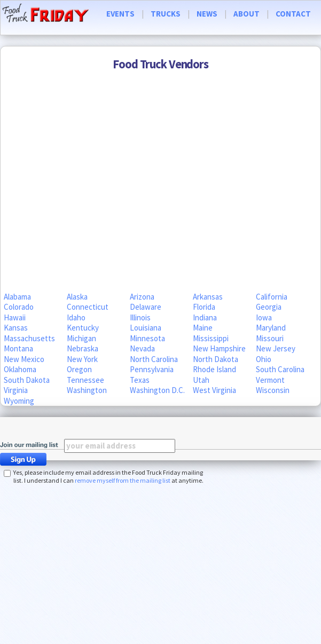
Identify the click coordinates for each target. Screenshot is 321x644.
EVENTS (120, 14)
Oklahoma (20, 369)
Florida (204, 307)
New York (82, 359)
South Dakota (27, 380)
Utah (201, 380)
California (272, 297)
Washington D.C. (157, 390)
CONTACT (293, 14)
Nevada (142, 348)
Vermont (270, 380)
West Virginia (214, 390)
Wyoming (19, 401)
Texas (140, 380)
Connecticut (88, 307)
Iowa (264, 317)
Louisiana (146, 328)
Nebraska (83, 348)
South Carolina (280, 369)
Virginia (16, 390)
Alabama (17, 297)
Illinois (140, 317)
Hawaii (15, 317)
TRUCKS (166, 14)
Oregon (79, 369)
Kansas (16, 328)
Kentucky (83, 328)
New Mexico (24, 359)
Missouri (270, 338)
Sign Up (26, 459)
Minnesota (147, 338)
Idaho (76, 317)
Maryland (271, 328)
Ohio (264, 359)
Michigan (81, 338)
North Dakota (216, 359)
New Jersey (276, 348)
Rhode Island (214, 369)
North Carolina (154, 359)
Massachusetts (29, 338)
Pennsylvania (152, 369)
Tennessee (85, 380)
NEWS (207, 14)
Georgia (269, 307)
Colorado (19, 307)
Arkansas (208, 297)
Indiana (205, 317)
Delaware (146, 307)
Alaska (77, 297)
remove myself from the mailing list (123, 480)
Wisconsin (273, 390)
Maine (203, 328)
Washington (87, 390)
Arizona (142, 297)
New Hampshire (219, 348)
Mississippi (211, 338)
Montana (18, 348)
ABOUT (246, 14)
